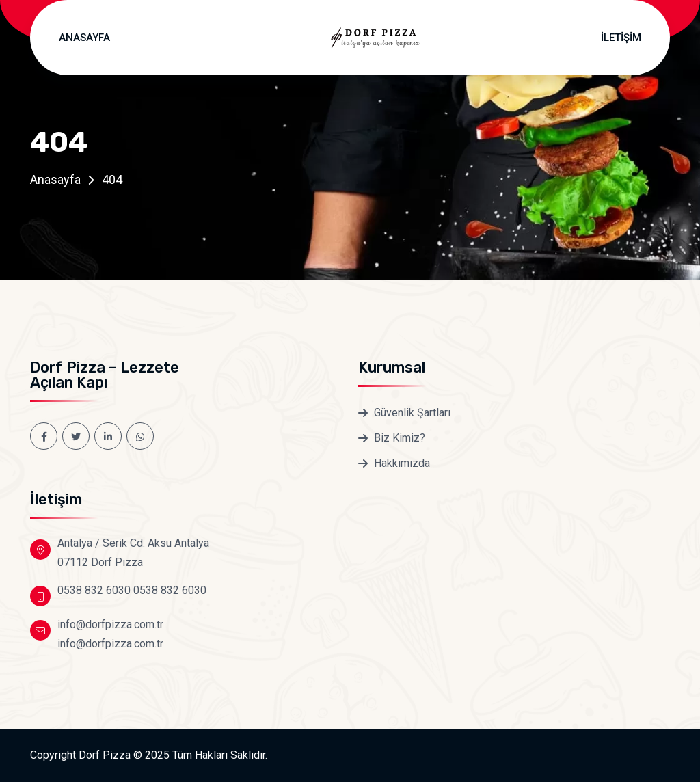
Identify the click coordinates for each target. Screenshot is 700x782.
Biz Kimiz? (400, 438)
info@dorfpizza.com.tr (110, 624)
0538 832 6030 (94, 590)
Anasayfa (84, 38)
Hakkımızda (402, 463)
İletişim (621, 38)
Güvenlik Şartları (412, 413)
